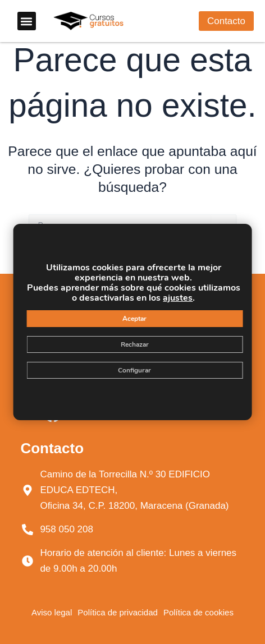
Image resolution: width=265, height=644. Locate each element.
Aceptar (134, 319)
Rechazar (135, 344)
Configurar (134, 370)
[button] (27, 21)
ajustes (178, 298)
